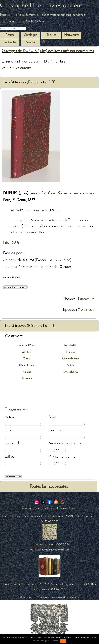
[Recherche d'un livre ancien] (13, 29)
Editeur (10, 457)
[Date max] (63, 450)
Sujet (52, 417)
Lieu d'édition (15, 443)
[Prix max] (63, 463)
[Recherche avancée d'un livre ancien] (13, 477)
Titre (8, 430)
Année (53, 443)
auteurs (26, 68)
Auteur (10, 417)
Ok (63, 641)
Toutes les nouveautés (49, 487)
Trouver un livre (16, 410)
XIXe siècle (86, 310)
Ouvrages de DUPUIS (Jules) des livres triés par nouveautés (48, 51)
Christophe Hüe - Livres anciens (41, 6)
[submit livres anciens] (29, 29)
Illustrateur (57, 430)
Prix (51, 457)
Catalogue (30, 35)
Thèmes (69, 299)
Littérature (86, 299)
